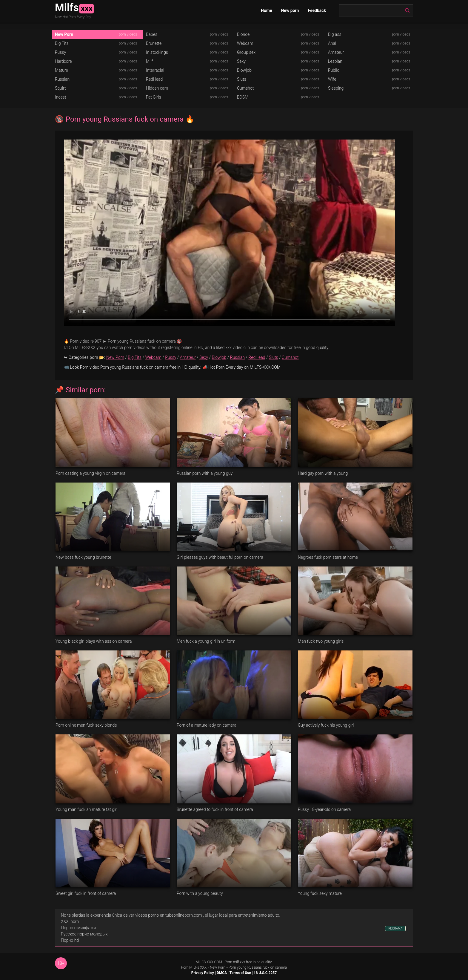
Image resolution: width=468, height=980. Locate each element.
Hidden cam (157, 88)
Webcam (245, 43)
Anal (332, 43)
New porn (290, 10)
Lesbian (335, 61)
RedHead (154, 79)
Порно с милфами (78, 928)
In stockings (157, 52)
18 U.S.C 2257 (265, 973)
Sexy (241, 61)
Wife (332, 79)
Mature (61, 70)
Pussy (60, 52)
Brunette (154, 43)
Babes (152, 34)
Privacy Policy (203, 973)
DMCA (222, 973)
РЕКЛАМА (395, 928)
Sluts (242, 79)
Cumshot (245, 88)
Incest (60, 97)
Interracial (155, 70)
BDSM (243, 97)
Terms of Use (240, 973)
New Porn (64, 34)
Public (334, 70)
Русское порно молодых (84, 934)
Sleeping (336, 88)
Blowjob (244, 70)
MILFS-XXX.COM (209, 962)
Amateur (336, 52)
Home (266, 10)
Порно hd (70, 940)
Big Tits (62, 43)
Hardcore (63, 61)
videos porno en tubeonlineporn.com (169, 915)
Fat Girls (154, 97)
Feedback (317, 10)
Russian (62, 79)
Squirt (60, 88)
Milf (149, 61)
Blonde (243, 34)
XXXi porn (70, 921)
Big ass (335, 34)
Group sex (246, 52)
